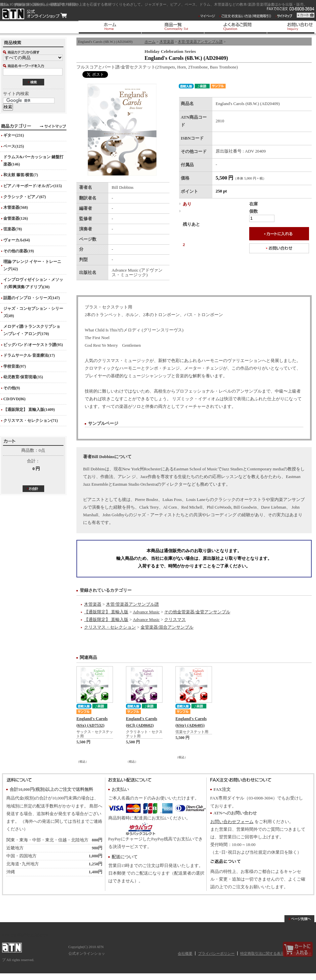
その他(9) (12, 388)
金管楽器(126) (16, 218)
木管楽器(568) (16, 207)
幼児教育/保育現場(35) (23, 377)
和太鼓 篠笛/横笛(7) (21, 175)
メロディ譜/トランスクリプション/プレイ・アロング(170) (32, 330)
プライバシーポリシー (216, 953)
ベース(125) (14, 146)
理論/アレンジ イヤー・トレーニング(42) (32, 265)
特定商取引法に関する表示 (262, 953)
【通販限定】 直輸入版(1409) (29, 410)
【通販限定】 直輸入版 (106, 612)
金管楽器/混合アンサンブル (167, 627)
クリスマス (175, 620)
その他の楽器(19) (19, 251)
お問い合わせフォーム (232, 822)
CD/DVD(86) (14, 399)
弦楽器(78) (13, 229)
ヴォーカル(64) (17, 240)
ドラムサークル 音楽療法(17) (29, 355)
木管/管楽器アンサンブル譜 (200, 42)
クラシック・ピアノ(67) (25, 197)
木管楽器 (167, 42)
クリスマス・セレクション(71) (31, 421)
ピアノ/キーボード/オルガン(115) (33, 186)
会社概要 (185, 953)
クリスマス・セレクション (110, 627)
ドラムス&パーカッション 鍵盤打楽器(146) (33, 161)
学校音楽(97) (15, 366)
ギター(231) (14, 135)
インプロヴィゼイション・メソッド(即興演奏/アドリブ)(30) (33, 283)
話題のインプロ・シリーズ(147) (32, 298)
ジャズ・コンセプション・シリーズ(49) (33, 312)
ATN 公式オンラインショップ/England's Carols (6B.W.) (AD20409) (34, 14)
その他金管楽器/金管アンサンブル (197, 612)
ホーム (150, 42)
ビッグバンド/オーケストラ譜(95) (33, 345)
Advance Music (146, 612)
